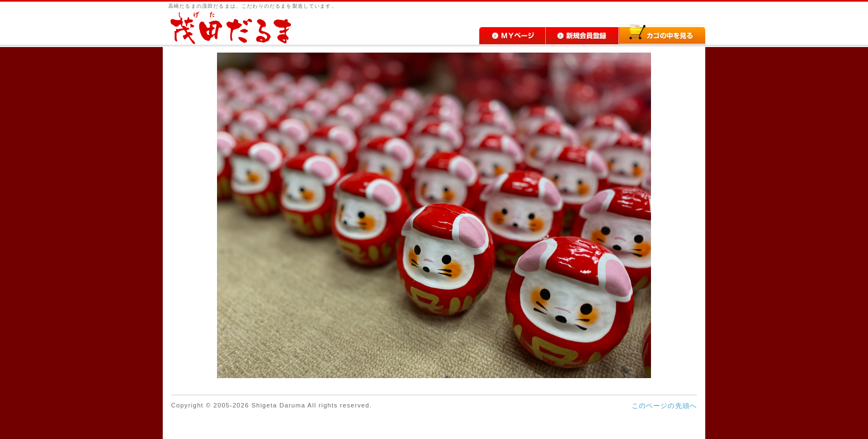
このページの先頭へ (664, 406)
